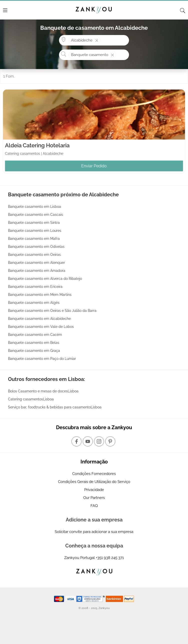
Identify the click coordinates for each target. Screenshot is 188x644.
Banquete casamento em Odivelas (36, 247)
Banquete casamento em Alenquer (36, 263)
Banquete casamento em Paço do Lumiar (42, 359)
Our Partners (94, 498)
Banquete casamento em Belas (34, 343)
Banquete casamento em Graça (34, 351)
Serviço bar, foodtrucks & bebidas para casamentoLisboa (55, 407)
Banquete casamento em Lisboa (34, 207)
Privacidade (94, 490)
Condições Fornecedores (94, 474)
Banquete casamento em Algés (34, 303)
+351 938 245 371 (110, 558)
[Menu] (5, 10)
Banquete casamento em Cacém (35, 335)
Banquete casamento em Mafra (34, 239)
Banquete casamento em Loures (35, 231)
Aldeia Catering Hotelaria (37, 145)
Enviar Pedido (94, 166)
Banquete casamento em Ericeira (35, 287)
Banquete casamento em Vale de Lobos (41, 327)
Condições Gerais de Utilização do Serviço (94, 482)
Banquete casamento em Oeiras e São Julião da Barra (52, 311)
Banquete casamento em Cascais (35, 215)
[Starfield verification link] (91, 598)
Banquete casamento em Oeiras (34, 255)
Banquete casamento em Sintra (34, 223)
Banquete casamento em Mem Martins (40, 295)
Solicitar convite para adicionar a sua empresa (94, 532)
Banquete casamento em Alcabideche (39, 319)
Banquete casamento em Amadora (37, 271)
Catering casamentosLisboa (31, 399)
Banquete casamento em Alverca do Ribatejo (45, 279)
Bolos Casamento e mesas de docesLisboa (43, 391)
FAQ (94, 506)
